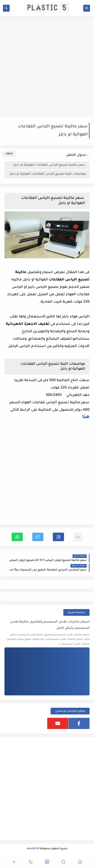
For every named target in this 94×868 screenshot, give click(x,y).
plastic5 (32, 849)
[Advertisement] (47, 67)
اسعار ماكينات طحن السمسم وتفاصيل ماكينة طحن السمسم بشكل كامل (50, 625)
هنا (86, 417)
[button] (58, 537)
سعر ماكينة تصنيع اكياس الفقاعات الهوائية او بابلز (50, 165)
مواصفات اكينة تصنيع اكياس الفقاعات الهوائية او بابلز (48, 174)
